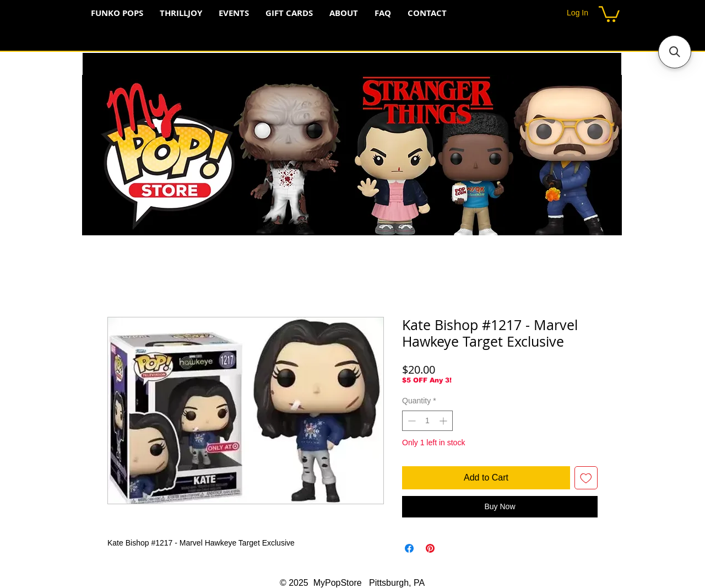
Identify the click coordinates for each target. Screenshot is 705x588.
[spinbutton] (427, 421)
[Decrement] (411, 421)
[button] (609, 13)
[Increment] (444, 421)
